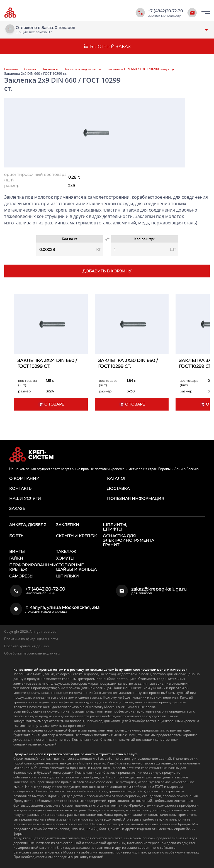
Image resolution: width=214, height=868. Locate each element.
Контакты (21, 488)
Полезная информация (136, 498)
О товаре (51, 404)
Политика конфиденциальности (31, 639)
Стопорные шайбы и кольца (76, 567)
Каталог (30, 69)
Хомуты (65, 558)
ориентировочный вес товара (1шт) (35, 177)
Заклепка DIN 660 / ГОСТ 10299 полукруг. (141, 69)
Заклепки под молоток (83, 69)
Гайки (16, 558)
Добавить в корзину (107, 271)
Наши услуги (25, 498)
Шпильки (67, 576)
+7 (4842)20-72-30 (165, 11)
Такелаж (66, 552)
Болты (17, 536)
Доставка (118, 488)
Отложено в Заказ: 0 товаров (45, 28)
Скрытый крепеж (76, 536)
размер (12, 186)
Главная (11, 69)
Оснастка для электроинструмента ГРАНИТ (128, 540)
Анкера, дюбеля (28, 525)
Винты (17, 552)
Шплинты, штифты (115, 527)
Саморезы (21, 576)
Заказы (18, 509)
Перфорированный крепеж (33, 567)
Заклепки (50, 69)
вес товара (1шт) (27, 383)
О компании (24, 478)
